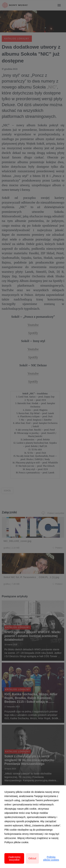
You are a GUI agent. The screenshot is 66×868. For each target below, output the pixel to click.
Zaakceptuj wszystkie (14, 858)
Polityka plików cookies (51, 858)
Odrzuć (32, 858)
